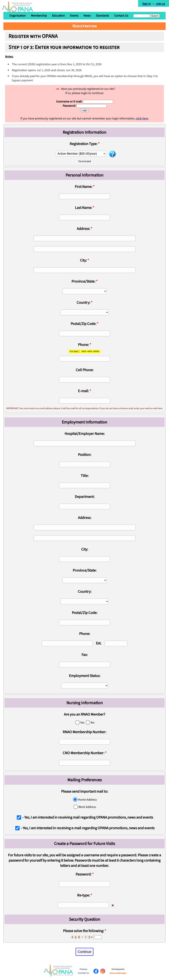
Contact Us (121, 16)
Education (58, 16)
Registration (85, 26)
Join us (161, 3)
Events (74, 16)
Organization (18, 16)
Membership (39, 16)
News (87, 16)
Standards (102, 16)
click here (142, 118)
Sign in (147, 3)
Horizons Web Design (118, 973)
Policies (83, 969)
